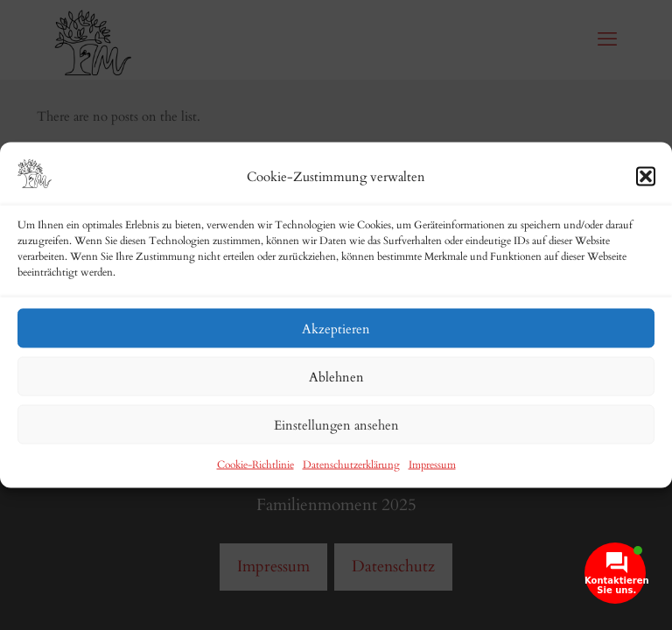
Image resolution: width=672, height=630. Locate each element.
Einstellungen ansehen (336, 424)
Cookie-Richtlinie (255, 465)
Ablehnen (336, 376)
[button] (646, 176)
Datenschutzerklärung (351, 465)
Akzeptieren (336, 328)
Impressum (432, 465)
